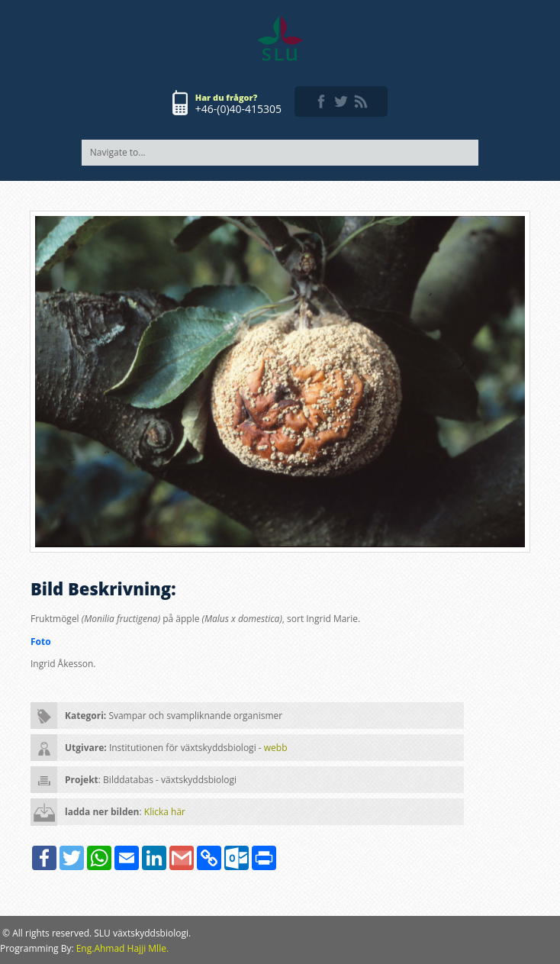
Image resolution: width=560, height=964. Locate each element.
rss (361, 102)
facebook (321, 102)
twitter (341, 102)
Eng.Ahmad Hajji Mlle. (122, 948)
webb (276, 748)
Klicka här (165, 812)
